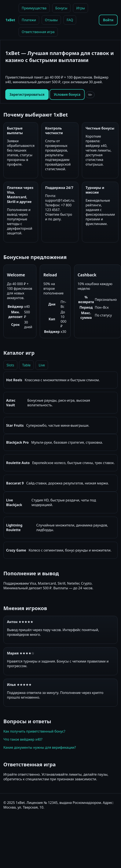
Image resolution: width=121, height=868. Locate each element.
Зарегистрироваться (27, 94)
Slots (10, 365)
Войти (108, 20)
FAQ (70, 20)
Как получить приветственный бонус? (34, 731)
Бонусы (61, 8)
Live (42, 365)
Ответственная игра (38, 32)
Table (26, 365)
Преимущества (34, 8)
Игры (80, 8)
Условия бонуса (67, 94)
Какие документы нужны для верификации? (40, 747)
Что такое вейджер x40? (23, 739)
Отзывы (51, 20)
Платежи (29, 20)
